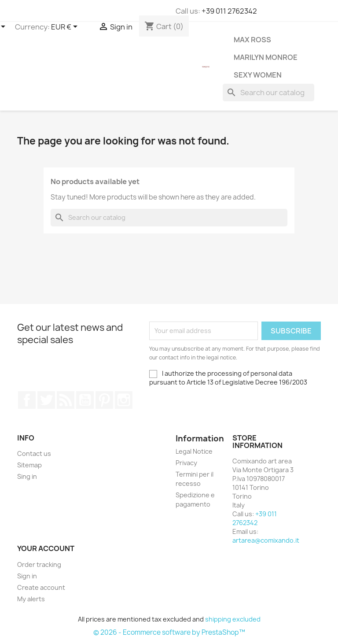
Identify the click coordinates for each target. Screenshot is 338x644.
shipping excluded (233, 619)
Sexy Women (258, 75)
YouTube (85, 400)
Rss (66, 400)
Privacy (186, 463)
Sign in (27, 576)
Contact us (34, 453)
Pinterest (104, 400)
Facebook (27, 400)
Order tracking (39, 564)
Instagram (124, 400)
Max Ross (252, 40)
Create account (41, 587)
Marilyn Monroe (266, 57)
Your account (46, 548)
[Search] (268, 93)
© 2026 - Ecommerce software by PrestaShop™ (169, 632)
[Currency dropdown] (66, 27)
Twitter (46, 400)
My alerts (31, 599)
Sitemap (29, 465)
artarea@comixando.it (266, 540)
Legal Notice (194, 451)
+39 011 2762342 (229, 11)
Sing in (27, 476)
